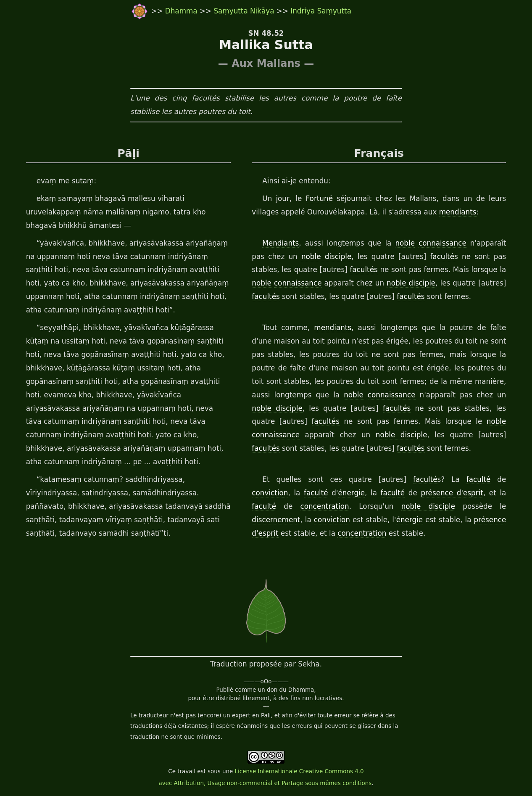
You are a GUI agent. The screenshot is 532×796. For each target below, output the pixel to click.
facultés (444, 257)
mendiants (458, 212)
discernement (276, 520)
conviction (270, 493)
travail (186, 771)
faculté (425, 479)
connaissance (442, 243)
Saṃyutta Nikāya (244, 11)
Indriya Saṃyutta (321, 11)
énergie (352, 493)
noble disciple (326, 257)
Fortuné (319, 198)
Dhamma (182, 11)
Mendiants (280, 243)
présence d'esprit (452, 493)
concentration (324, 506)
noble (405, 243)
